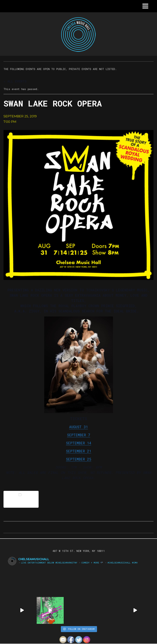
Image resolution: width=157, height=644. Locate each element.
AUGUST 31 (78, 427)
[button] (145, 6)
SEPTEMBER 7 (79, 435)
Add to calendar (21, 499)
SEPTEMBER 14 (79, 443)
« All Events (15, 81)
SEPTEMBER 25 (79, 459)
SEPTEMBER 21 (79, 451)
